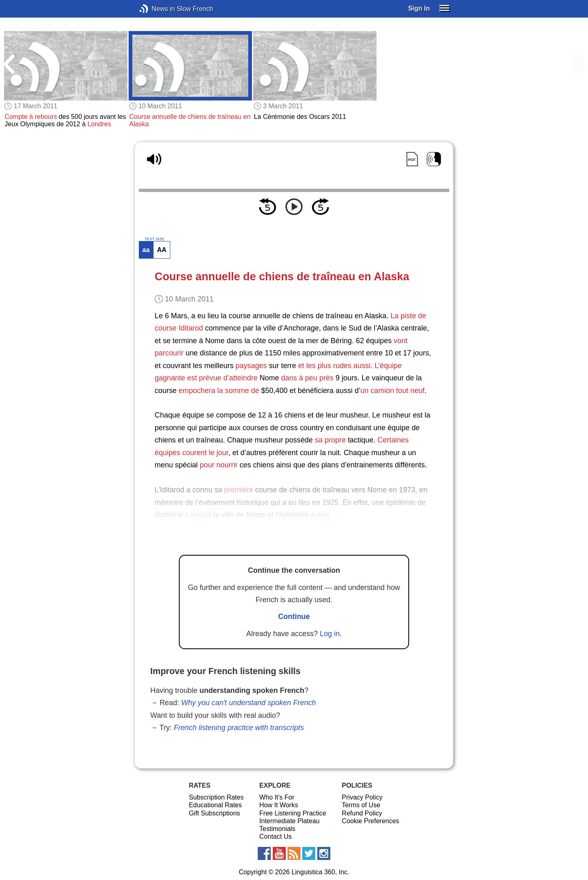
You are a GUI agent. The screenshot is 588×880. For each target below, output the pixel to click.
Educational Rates (215, 805)
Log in (330, 634)
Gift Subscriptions (214, 813)
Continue (294, 616)
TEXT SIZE (154, 239)
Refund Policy (362, 813)
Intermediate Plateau (290, 821)
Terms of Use (361, 805)
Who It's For (277, 797)
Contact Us (275, 836)
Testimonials (277, 829)
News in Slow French (156, 9)
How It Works (279, 805)
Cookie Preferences (371, 821)
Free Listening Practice (293, 813)
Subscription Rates (216, 797)
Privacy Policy (362, 797)
